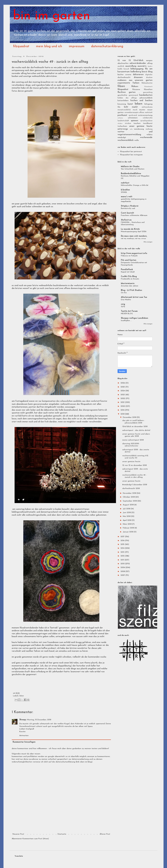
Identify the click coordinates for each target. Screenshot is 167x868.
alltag (150, 63)
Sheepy (23, 720)
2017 (123, 537)
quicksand (133, 115)
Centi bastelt (127, 213)
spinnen (135, 121)
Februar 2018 (129, 528)
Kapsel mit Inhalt (128, 272)
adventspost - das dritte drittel (136, 430)
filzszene (136, 89)
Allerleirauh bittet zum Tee (134, 297)
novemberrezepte (132, 113)
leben (22, 696)
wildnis (149, 135)
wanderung (139, 129)
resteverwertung (145, 115)
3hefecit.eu (126, 220)
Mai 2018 (127, 516)
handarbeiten (146, 95)
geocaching (148, 92)
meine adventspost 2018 (133, 440)
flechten (122, 92)
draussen (138, 77)
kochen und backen (141, 101)
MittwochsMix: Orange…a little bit (135, 185)
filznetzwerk (148, 87)
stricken (128, 123)
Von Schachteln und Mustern (133, 169)
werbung (149, 129)
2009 (123, 568)
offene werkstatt (146, 113)
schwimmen (133, 118)
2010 (123, 564)
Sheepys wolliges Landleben (135, 318)
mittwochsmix (147, 107)
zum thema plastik (89, 663)
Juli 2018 (127, 509)
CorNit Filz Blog (129, 277)
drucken (149, 78)
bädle (120, 69)
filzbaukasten (147, 83)
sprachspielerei (146, 121)
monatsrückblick (124, 110)
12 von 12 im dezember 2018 (134, 465)
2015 (123, 544)
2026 (123, 383)
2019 (123, 410)
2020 (123, 406)
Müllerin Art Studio (130, 167)
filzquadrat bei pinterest (131, 152)
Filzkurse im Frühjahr (129, 256)
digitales (149, 75)
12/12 (123, 307)
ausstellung (131, 66)
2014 (123, 548)
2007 (123, 575)
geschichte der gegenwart (24, 675)
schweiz (120, 118)
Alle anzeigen (148, 242)
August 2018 (128, 505)
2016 (123, 541)
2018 (123, 414)
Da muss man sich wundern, (134, 236)
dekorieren (138, 75)
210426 (124, 192)
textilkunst (148, 123)
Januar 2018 (128, 532)
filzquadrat (21, 46)
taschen (137, 123)
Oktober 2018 (129, 497)
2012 (123, 556)
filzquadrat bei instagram (131, 155)
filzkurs (135, 86)
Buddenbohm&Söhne (131, 174)
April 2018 (127, 520)
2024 (123, 391)
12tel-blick (138, 60)
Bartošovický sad (128, 208)
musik (135, 110)
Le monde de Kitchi (130, 229)
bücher (121, 75)
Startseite (62, 834)
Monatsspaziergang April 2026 (134, 232)
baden (150, 66)
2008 (123, 571)
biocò (145, 72)
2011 (123, 560)
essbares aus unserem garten (135, 80)
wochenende (146, 137)
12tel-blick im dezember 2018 (135, 427)
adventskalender (138, 63)
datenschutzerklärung (107, 46)
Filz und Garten (129, 260)
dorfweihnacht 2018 (131, 488)
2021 (123, 402)
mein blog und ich (49, 46)
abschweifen (123, 63)
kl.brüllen (125, 190)
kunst (130, 104)
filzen (121, 86)
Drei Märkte (126, 300)
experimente (124, 83)
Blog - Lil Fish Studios (132, 290)
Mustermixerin (128, 284)
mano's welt (127, 197)
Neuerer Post (18, 834)
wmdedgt (122, 137)
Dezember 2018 (130, 417)
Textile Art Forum (129, 311)
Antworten (24, 736)
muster (142, 110)
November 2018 (130, 493)
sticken (120, 123)
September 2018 (130, 501)
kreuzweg (122, 104)
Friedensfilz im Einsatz (130, 279)
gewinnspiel (133, 95)
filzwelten (148, 89)
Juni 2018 (127, 513)
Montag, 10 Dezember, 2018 (39, 720)
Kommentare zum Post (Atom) (36, 839)
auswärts (142, 66)
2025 (123, 387)
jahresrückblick (146, 98)
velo (131, 129)
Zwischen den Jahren (130, 286)
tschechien (122, 126)
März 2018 (127, 524)
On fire (124, 293)
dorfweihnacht (124, 77)
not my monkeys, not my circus (133, 239)
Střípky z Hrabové (130, 206)
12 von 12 (124, 60)
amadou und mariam (69, 651)
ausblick (121, 66)
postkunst (122, 115)
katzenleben (123, 101)
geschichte (122, 95)
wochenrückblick (126, 140)
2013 (123, 552)
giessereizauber (41, 404)
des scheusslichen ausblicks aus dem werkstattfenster (82, 401)
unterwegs (123, 129)
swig (123, 304)
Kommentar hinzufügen (24, 742)
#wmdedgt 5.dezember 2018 (135, 485)
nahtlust (125, 183)
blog (150, 72)
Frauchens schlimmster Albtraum (134, 215)
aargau (149, 61)
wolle (137, 140)
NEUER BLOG (127, 314)
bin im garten (52, 16)
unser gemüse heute (141, 126)
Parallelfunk (127, 270)
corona (128, 75)
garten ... (134, 92)
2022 (123, 399)
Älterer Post (105, 834)
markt (135, 107)
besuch (126, 69)
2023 (123, 395)
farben (136, 83)
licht (126, 107)
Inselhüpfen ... (126, 321)
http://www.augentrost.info (134, 253)
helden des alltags (127, 98)
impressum (77, 46)
